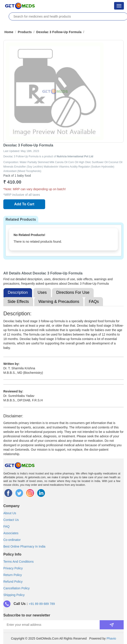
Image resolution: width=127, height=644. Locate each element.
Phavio (111, 638)
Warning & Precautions (59, 302)
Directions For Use (73, 292)
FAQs (94, 302)
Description (18, 292)
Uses (42, 292)
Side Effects (18, 302)
